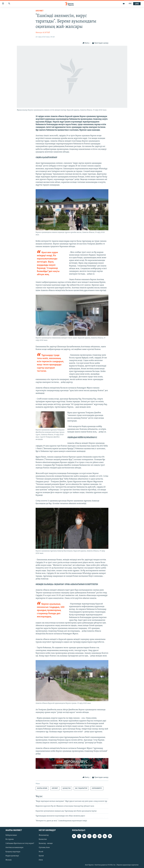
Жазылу (9, 860)
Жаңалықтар (44, 835)
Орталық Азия (44, 848)
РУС (130, 4)
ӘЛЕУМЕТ (40, 11)
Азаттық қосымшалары (14, 848)
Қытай (41, 856)
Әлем (41, 860)
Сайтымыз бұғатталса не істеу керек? (20, 843)
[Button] (86, 43)
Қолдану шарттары (13, 852)
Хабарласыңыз (11, 835)
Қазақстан (43, 839)
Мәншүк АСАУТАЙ (43, 33)
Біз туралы (10, 839)
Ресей (41, 852)
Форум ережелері (12, 856)
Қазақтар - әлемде (46, 843)
